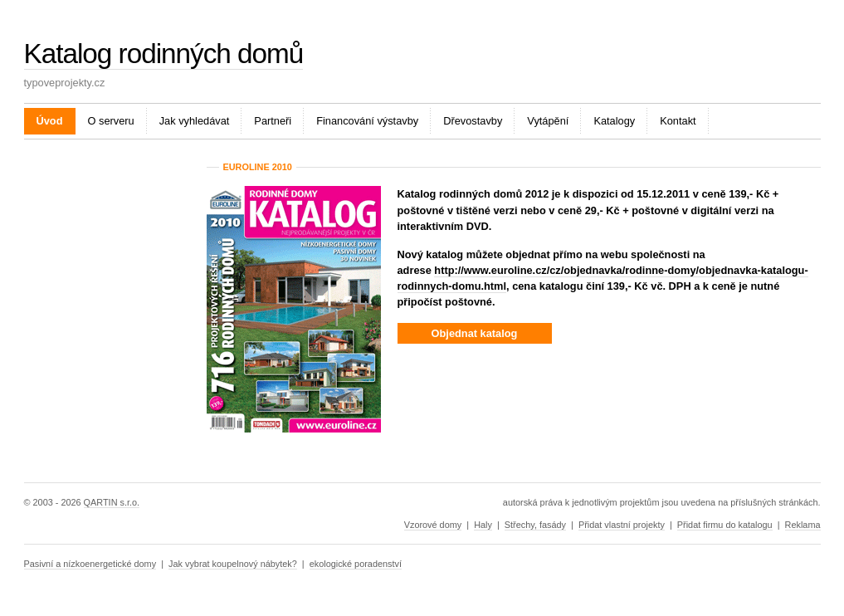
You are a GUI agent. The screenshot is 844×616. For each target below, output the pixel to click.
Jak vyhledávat (195, 121)
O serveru (111, 121)
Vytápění (548, 121)
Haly (483, 525)
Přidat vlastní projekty (622, 525)
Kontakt (678, 121)
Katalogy (614, 121)
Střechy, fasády (535, 525)
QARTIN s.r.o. (112, 502)
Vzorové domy (433, 525)
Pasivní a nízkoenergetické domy (90, 564)
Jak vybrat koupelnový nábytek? (233, 564)
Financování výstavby (367, 121)
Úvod (50, 121)
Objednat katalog (475, 333)
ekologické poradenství (356, 564)
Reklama (803, 525)
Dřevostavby (473, 121)
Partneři (273, 121)
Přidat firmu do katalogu (725, 525)
